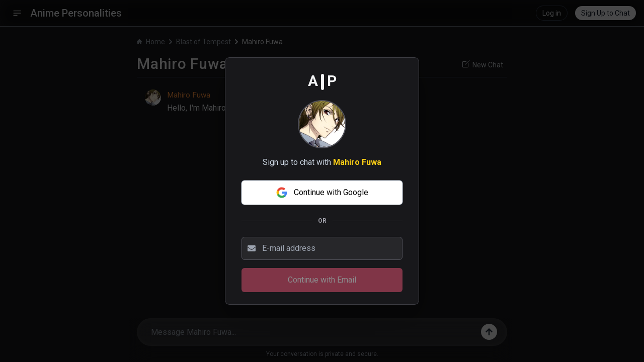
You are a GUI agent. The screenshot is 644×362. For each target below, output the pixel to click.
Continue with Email (322, 280)
